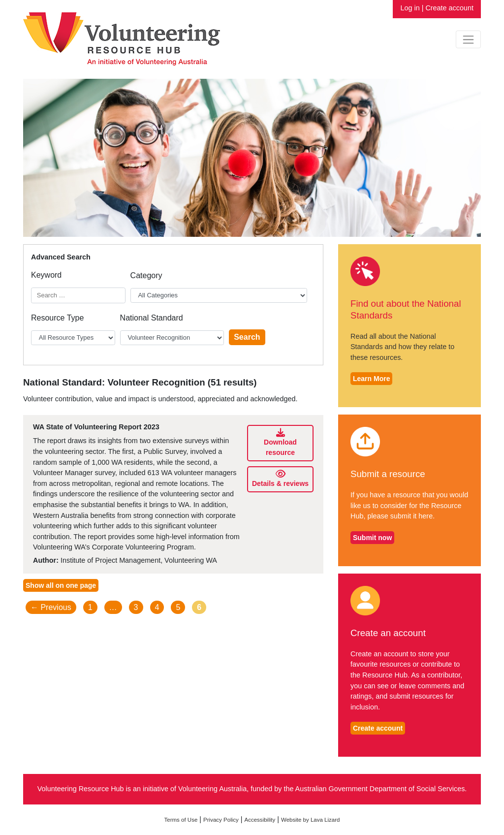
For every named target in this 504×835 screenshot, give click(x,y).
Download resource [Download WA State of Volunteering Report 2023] (281, 442)
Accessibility (260, 820)
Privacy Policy (221, 820)
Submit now (372, 538)
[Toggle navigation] (468, 39)
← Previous (51, 607)
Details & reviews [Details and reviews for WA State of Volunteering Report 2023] (280, 479)
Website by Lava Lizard (311, 820)
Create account (449, 8)
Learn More (371, 379)
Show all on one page (61, 585)
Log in (410, 8)
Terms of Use (181, 820)
